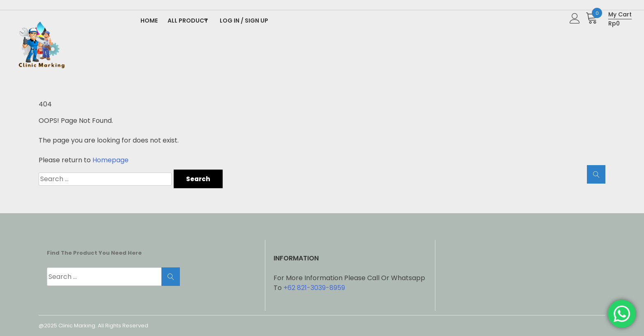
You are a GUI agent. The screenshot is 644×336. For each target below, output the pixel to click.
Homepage (110, 160)
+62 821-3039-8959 (314, 288)
